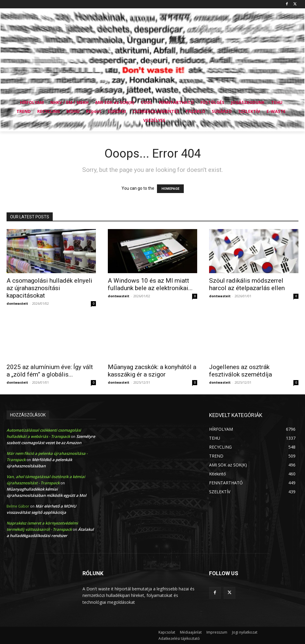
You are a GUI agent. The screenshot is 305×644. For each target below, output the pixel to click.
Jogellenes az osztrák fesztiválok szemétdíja (241, 371)
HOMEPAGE (170, 189)
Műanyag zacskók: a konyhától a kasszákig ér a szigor (152, 371)
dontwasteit (17, 303)
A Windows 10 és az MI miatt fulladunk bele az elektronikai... (150, 284)
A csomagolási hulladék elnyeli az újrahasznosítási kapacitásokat (49, 288)
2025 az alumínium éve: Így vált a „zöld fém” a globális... (50, 371)
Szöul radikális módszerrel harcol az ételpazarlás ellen (247, 284)
